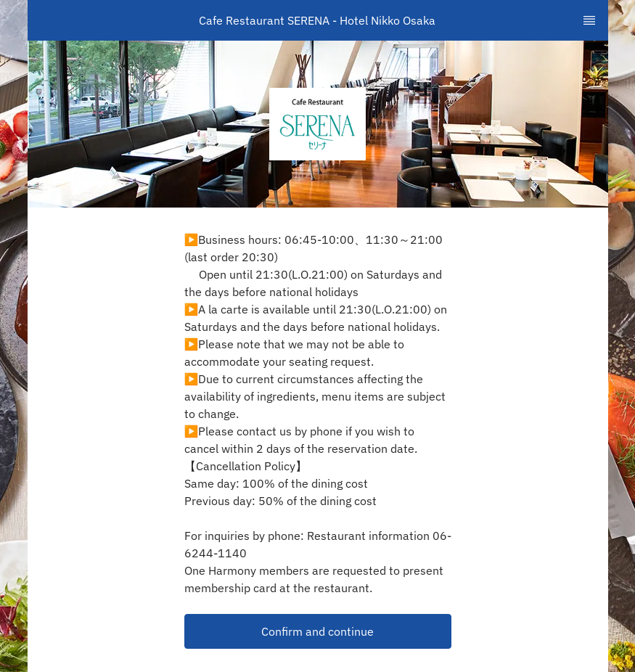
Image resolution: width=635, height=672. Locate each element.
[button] (318, 631)
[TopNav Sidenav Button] (589, 20)
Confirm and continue (317, 631)
